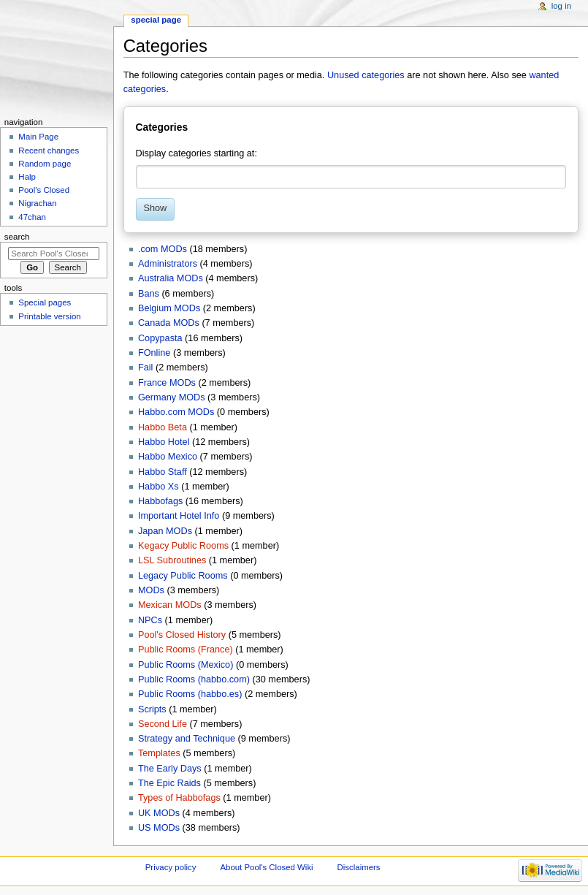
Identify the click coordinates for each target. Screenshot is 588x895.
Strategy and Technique (187, 739)
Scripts (152, 709)
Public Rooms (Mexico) (186, 665)
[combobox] (351, 177)
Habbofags (160, 501)
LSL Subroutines (172, 560)
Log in (561, 6)
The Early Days (170, 769)
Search (17, 237)
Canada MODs (169, 323)
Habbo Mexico (168, 457)
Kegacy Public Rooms (183, 546)
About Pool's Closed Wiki (266, 867)
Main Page (38, 137)
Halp (27, 177)
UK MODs (159, 813)
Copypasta (160, 338)
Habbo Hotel (164, 442)
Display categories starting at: (196, 153)
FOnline (154, 353)
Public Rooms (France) (186, 650)
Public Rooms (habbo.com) (194, 679)
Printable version (49, 316)
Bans (149, 294)
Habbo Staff (163, 472)
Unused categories (366, 75)
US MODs (159, 828)
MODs (151, 590)
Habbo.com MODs (176, 412)
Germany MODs (172, 397)
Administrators (168, 264)
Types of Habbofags (179, 798)
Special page (156, 20)
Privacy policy (171, 867)
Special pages (45, 302)
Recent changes (49, 151)
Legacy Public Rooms (183, 576)
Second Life (163, 724)
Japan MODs (165, 531)
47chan (32, 217)
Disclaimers (359, 867)
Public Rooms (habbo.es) (190, 694)
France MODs (167, 383)
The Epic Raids (169, 783)
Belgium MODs (169, 308)
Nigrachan (37, 203)
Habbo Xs (159, 487)
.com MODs (163, 249)
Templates (159, 753)
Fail (145, 367)
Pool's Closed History (182, 635)
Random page (45, 164)
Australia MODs (171, 278)
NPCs (150, 620)
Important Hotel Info (179, 516)
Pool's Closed (44, 190)
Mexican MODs (170, 605)
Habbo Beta (163, 427)
